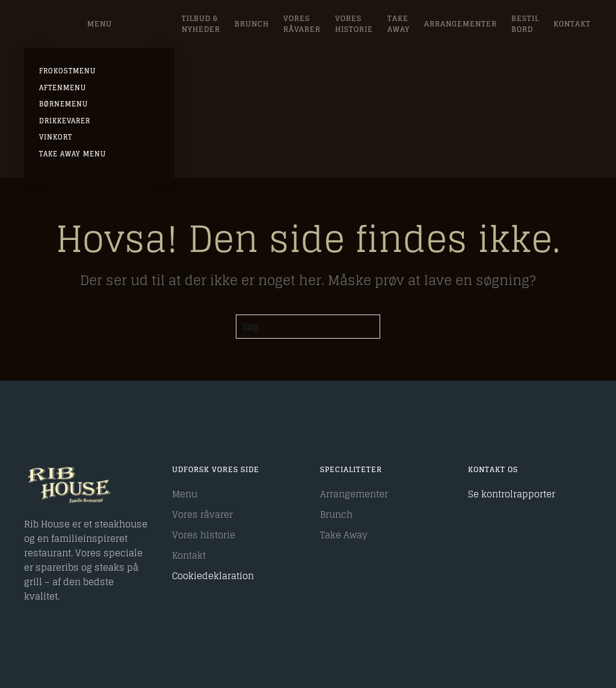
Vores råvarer (302, 24)
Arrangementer (460, 24)
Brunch (252, 24)
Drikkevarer (65, 121)
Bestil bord (525, 24)
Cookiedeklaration (213, 576)
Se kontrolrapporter (512, 494)
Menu (100, 24)
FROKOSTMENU (67, 71)
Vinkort (56, 137)
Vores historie (204, 535)
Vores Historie (354, 24)
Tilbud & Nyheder (201, 24)
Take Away (399, 24)
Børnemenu (63, 104)
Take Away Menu (72, 154)
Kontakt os (493, 469)
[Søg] (308, 327)
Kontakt (572, 24)
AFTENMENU (63, 88)
